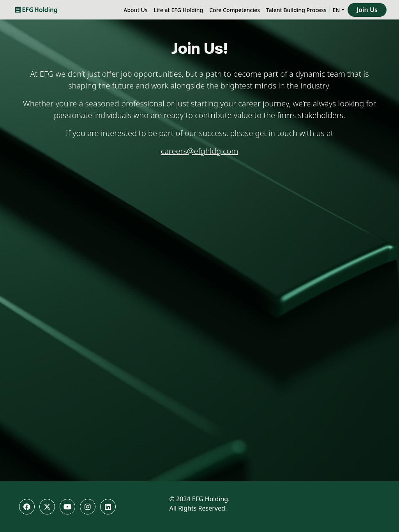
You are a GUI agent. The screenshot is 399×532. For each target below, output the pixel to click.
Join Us (367, 10)
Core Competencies (235, 10)
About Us (135, 10)
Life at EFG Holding (179, 10)
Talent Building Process (296, 10)
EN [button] (336, 10)
